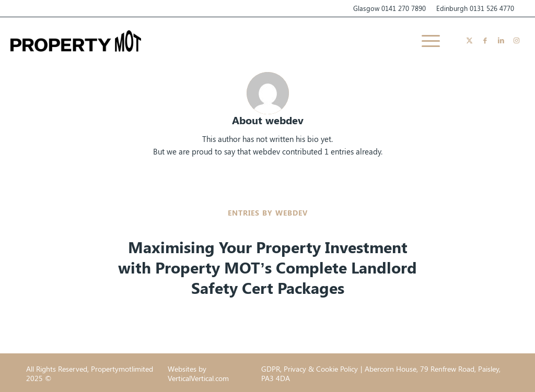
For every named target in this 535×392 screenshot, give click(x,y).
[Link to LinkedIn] (501, 40)
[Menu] (427, 41)
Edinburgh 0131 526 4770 (475, 8)
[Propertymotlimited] (76, 41)
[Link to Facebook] (485, 40)
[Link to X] (470, 40)
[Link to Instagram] (517, 40)
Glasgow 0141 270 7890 (389, 8)
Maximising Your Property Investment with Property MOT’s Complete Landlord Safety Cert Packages (267, 267)
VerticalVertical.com (198, 378)
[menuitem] (427, 41)
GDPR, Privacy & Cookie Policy (310, 369)
